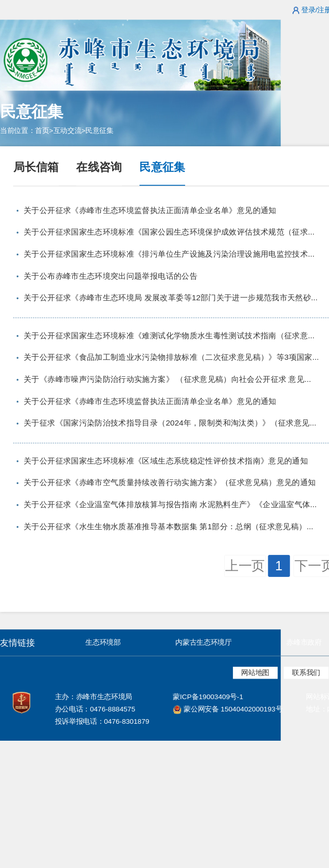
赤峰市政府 (304, 642)
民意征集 (99, 131)
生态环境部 (103, 642)
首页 (42, 131)
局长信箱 (36, 167)
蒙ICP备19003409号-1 (208, 697)
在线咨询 (99, 167)
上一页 (245, 566)
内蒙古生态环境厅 (203, 642)
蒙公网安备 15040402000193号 (227, 709)
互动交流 (68, 131)
